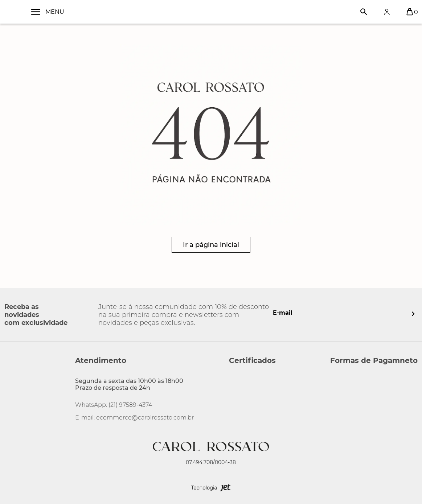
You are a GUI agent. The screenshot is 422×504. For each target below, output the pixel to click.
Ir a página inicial (211, 245)
